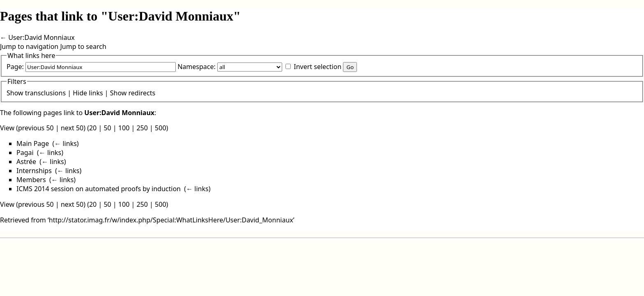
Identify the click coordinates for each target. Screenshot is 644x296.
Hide (80, 93)
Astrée (26, 162)
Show (15, 93)
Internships (34, 171)
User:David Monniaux (41, 37)
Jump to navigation (29, 46)
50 (107, 128)
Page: (15, 67)
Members (31, 180)
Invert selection (317, 67)
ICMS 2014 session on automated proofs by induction (99, 189)
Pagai (25, 153)
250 (142, 128)
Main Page (33, 143)
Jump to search (83, 46)
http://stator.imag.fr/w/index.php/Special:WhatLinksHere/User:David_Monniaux (171, 220)
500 (160, 128)
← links (66, 143)
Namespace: (197, 67)
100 (124, 128)
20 (93, 128)
